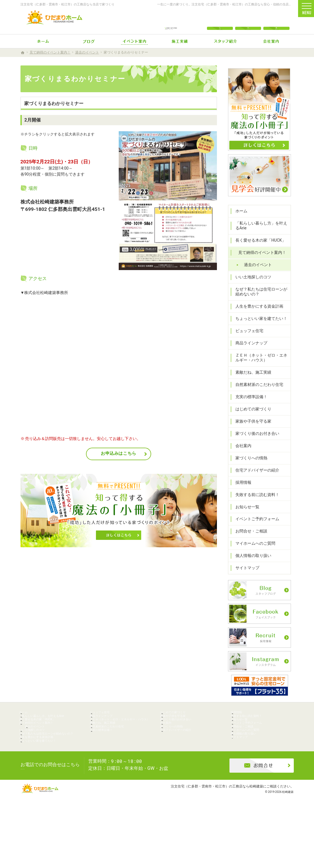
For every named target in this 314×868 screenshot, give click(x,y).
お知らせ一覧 (245, 515)
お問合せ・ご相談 (249, 539)
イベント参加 (307, 403)
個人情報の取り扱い (251, 564)
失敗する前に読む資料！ (255, 503)
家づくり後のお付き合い (255, 441)
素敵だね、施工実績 (251, 380)
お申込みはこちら (119, 453)
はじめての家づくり (251, 417)
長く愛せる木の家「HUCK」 (258, 248)
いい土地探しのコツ (251, 285)
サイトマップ (245, 576)
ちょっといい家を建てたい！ (259, 327)
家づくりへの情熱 (249, 466)
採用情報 (241, 490)
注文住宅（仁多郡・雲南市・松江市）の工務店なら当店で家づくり (67, 4)
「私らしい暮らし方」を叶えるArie (261, 234)
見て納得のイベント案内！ (260, 261)
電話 (220, 20)
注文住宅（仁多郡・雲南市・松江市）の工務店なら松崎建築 (217, 841)
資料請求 (307, 359)
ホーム (239, 219)
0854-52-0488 (171, 20)
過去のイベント (255, 273)
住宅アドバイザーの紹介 (255, 478)
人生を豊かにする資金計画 (257, 314)
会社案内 (241, 454)
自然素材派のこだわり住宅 (257, 393)
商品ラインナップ (249, 351)
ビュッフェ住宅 (247, 339)
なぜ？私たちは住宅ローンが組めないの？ (261, 300)
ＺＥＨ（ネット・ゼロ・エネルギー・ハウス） (261, 366)
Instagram (248, 20)
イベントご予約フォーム (255, 527)
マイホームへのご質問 (253, 552)
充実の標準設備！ (249, 405)
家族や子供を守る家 (251, 429)
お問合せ (276, 20)
